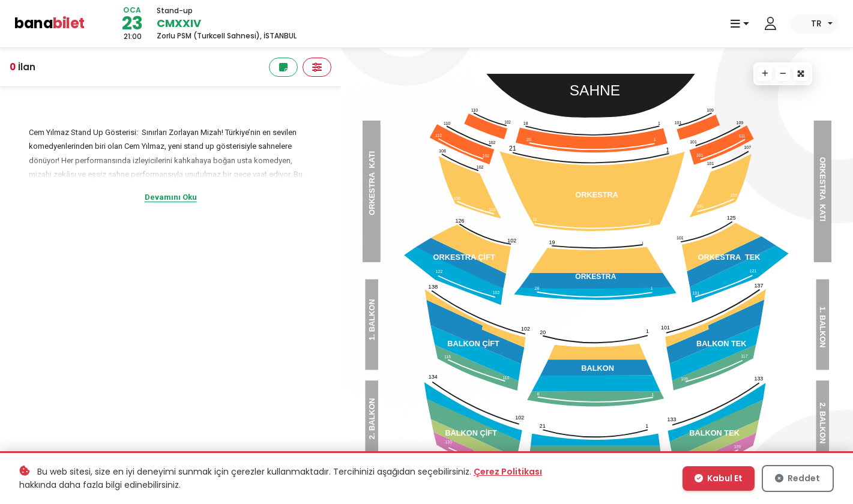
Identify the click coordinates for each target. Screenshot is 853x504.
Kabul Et (719, 478)
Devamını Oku (171, 197)
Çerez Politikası (508, 472)
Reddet (797, 478)
